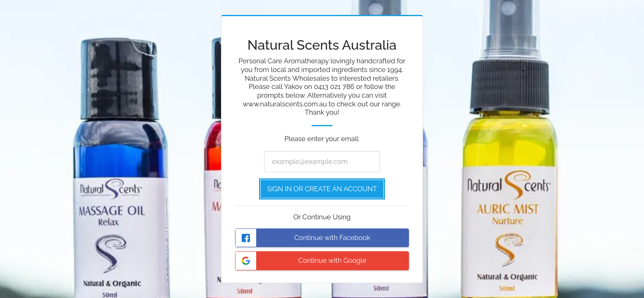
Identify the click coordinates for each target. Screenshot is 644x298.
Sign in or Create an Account (322, 189)
